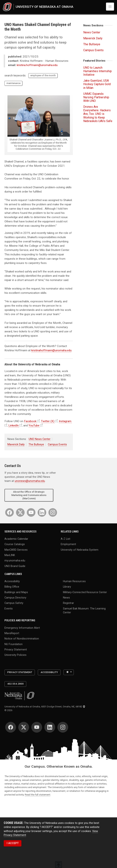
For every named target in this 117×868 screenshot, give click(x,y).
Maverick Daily (16, 444)
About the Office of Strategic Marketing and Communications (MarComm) (29, 495)
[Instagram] (53, 512)
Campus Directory (15, 598)
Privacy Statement (16, 650)
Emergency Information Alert (22, 628)
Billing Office (12, 587)
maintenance (14, 83)
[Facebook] (10, 512)
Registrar (68, 603)
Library (67, 587)
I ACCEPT (13, 843)
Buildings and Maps (16, 592)
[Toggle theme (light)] (69, 672)
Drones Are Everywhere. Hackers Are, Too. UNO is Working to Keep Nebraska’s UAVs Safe (98, 114)
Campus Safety (14, 603)
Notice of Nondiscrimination (22, 639)
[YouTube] (31, 512)
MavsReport (12, 633)
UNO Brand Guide (15, 566)
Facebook (30, 421)
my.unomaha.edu (15, 561)
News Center (92, 32)
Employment (68, 544)
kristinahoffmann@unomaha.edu (51, 350)
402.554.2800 (15, 684)
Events (9, 608)
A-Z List (65, 539)
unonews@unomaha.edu (30, 481)
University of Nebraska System (80, 550)
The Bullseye (36, 444)
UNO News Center (40, 439)
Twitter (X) (48, 421)
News (66, 598)
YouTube (34, 425)
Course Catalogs (15, 544)
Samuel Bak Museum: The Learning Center (84, 610)
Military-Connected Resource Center (85, 592)
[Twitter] (20, 512)
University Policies (15, 655)
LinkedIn (14, 425)
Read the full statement (38, 795)
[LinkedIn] (42, 512)
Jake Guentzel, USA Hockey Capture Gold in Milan (97, 84)
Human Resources (74, 581)
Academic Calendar (16, 539)
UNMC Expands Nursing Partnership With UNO (96, 97)
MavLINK (10, 555)
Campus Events (57, 444)
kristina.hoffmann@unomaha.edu (37, 65)
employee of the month (43, 75)
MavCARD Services (16, 550)
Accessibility (12, 581)
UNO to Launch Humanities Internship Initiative (98, 71)
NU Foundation (14, 644)
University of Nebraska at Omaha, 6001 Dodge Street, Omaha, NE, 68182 (45, 707)
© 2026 (9, 710)
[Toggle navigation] (110, 7)
